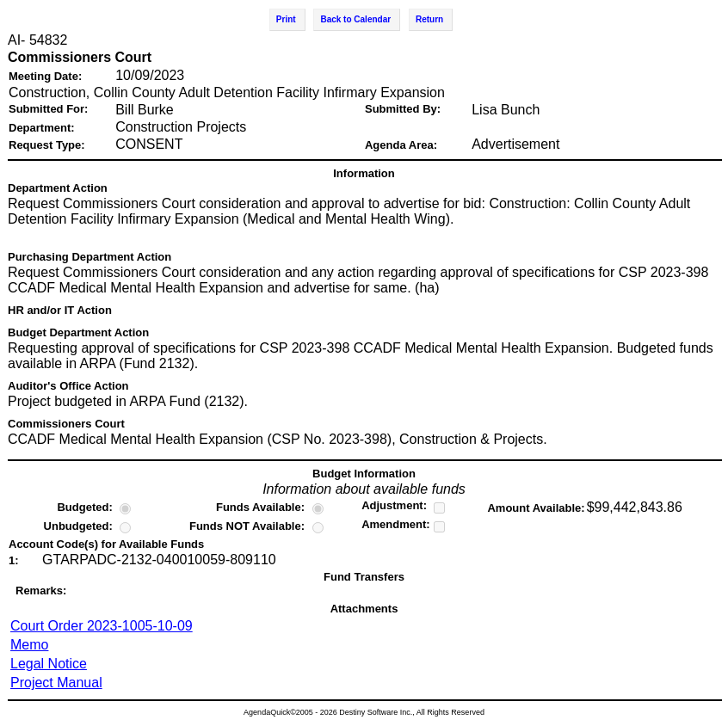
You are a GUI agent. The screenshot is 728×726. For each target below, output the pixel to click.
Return (429, 19)
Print (286, 19)
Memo (29, 645)
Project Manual (56, 683)
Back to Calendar (355, 19)
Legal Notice (49, 664)
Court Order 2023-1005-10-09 (102, 626)
